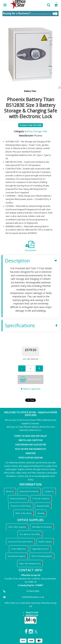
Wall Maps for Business (42, 527)
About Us (10, 491)
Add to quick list (31, 389)
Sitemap (41, 513)
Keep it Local (32, 612)
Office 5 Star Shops (23, 513)
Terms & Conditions (41, 499)
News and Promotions (29, 491)
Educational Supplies (17, 556)
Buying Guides (43, 506)
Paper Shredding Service (30, 563)
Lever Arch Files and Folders (20, 542)
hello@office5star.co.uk (33, 597)
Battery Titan (30, 91)
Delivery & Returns (18, 499)
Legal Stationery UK (40, 549)
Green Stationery (19, 549)
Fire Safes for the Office (30, 534)
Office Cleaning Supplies (42, 556)
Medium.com (32, 615)
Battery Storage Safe (36, 131)
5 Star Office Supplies (17, 527)
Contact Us (49, 491)
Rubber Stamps (45, 542)
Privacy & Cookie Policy (21, 506)
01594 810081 (33, 591)
